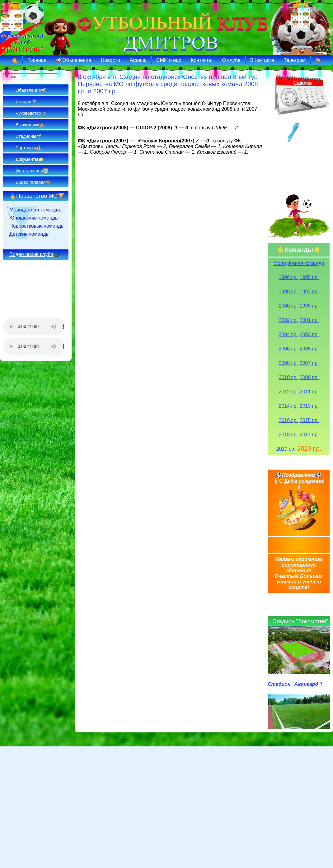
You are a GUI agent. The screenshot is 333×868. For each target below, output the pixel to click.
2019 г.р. (286, 449)
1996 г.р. (288, 277)
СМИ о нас (169, 60)
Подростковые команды (37, 226)
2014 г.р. (288, 406)
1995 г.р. (309, 277)
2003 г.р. (309, 334)
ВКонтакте (262, 60)
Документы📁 (29, 159)
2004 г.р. (288, 334)
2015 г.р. (309, 420)
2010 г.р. (288, 377)
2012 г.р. (288, 392)
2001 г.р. (309, 320)
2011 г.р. (309, 392)
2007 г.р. (309, 363)
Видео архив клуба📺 (34, 254)
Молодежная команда (35, 210)
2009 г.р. (309, 377)
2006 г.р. (288, 349)
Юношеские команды (34, 218)
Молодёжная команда (299, 263)
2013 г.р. (309, 406)
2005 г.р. (309, 349)
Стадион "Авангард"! (295, 684)
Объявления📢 (31, 90)
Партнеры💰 (28, 148)
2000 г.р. (288, 306)
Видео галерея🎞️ (33, 182)
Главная (37, 60)
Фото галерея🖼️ (32, 171)
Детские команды (29, 234)
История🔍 (27, 102)
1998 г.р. (288, 292)
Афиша (138, 60)
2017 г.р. (309, 435)
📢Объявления (74, 60)
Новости (110, 60)
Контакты (202, 60)
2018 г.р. (288, 435)
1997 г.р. (309, 292)
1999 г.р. (309, 306)
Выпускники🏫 (30, 125)
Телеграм (295, 60)
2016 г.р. (288, 420)
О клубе (231, 60)
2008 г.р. (288, 363)
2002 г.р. (288, 320)
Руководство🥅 (31, 113)
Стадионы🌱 (28, 136)
